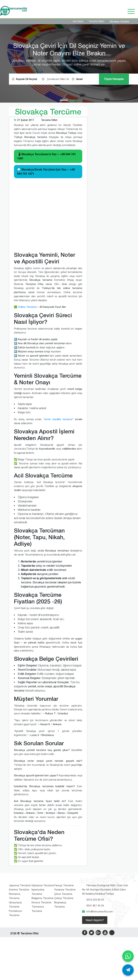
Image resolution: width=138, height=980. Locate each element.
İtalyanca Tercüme (43, 964)
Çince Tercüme (63, 972)
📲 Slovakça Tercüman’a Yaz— (46, 235)
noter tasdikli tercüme (58, 498)
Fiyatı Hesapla (114, 118)
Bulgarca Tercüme (43, 976)
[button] (64, 179)
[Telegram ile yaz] (128, 970)
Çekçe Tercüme (64, 976)
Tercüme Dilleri (49, 198)
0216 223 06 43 (95, 978)
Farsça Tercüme (64, 964)
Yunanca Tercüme (65, 968)
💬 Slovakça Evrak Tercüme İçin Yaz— (46, 250)
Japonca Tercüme (20, 964)
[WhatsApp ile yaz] (128, 956)
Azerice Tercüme (19, 968)
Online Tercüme (27, 385)
